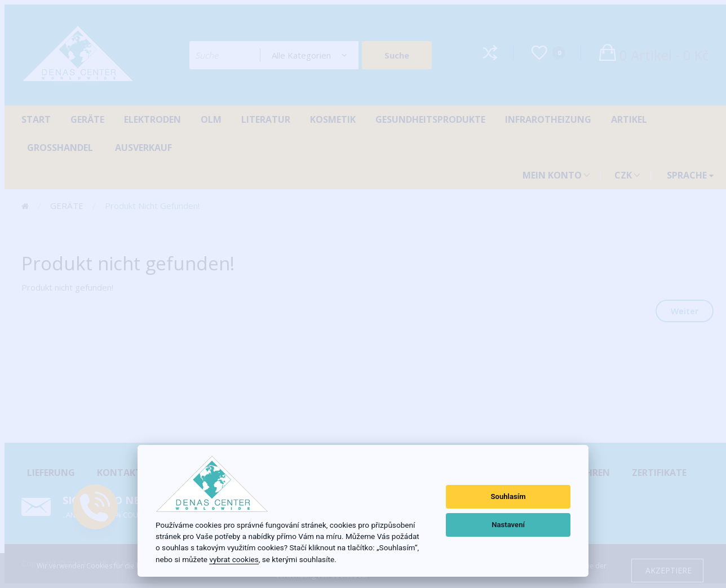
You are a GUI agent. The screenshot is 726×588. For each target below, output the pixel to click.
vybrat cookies (234, 559)
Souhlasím (508, 496)
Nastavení (508, 525)
